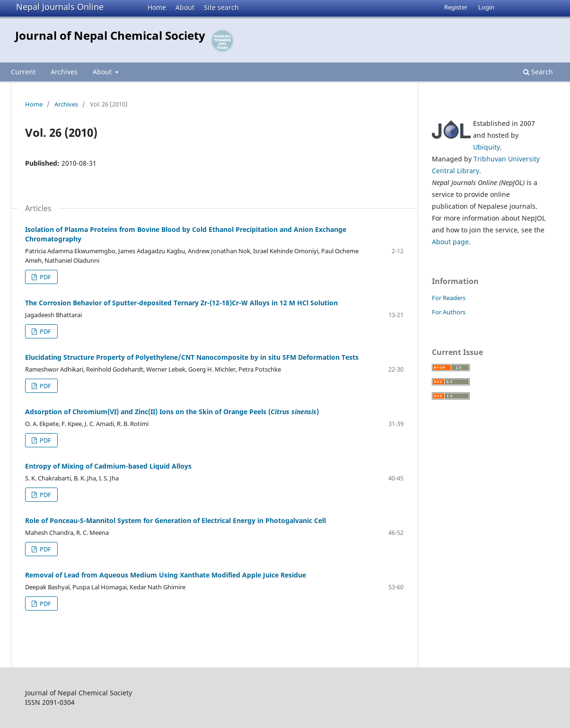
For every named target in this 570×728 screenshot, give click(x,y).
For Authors (449, 312)
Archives (64, 72)
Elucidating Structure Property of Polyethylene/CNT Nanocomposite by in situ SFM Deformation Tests (192, 357)
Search (538, 72)
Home (157, 7)
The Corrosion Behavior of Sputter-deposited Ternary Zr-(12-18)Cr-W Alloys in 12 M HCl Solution (181, 303)
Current (23, 72)
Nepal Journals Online (60, 7)
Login (486, 7)
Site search (221, 7)
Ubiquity (487, 147)
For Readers (449, 298)
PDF (45, 277)
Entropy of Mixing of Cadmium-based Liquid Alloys (108, 466)
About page (450, 242)
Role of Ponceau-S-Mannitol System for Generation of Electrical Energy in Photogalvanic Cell (175, 520)
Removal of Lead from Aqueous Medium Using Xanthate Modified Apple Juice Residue (166, 575)
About (185, 7)
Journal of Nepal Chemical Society (110, 35)
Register (456, 7)
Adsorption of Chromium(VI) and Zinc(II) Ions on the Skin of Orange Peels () (172, 412)
